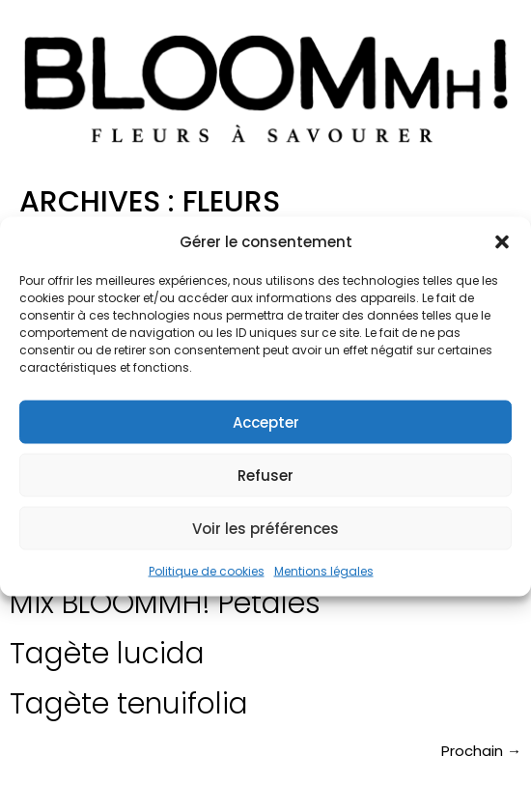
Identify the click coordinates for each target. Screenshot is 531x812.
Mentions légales (324, 571)
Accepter (266, 421)
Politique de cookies (207, 571)
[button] (502, 241)
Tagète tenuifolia (129, 704)
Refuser (265, 475)
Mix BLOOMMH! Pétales (165, 603)
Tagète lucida (107, 654)
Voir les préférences (265, 528)
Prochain (481, 751)
